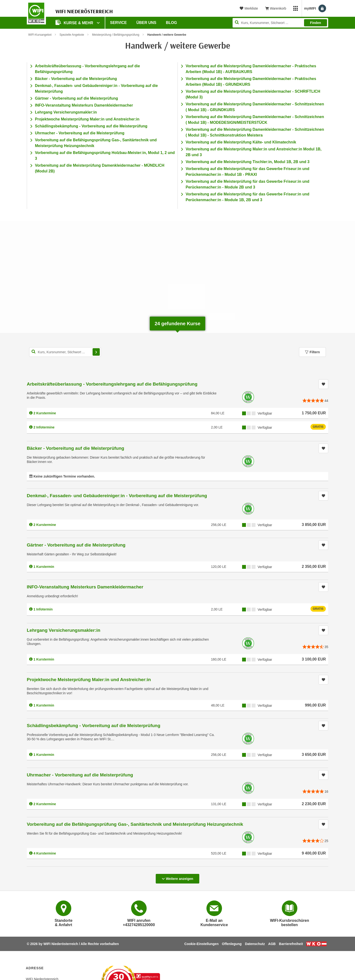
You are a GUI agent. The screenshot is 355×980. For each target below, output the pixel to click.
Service (118, 23)
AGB (272, 944)
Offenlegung (232, 944)
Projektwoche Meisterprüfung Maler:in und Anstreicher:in (87, 119)
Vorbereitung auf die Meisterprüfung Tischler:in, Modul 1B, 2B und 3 (248, 162)
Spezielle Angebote (72, 35)
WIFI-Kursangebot (40, 35)
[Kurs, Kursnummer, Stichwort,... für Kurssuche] (65, 352)
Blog (172, 23)
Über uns (146, 23)
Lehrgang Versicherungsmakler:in (66, 112)
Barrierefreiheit (291, 944)
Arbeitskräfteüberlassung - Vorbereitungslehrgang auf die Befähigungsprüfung (112, 384)
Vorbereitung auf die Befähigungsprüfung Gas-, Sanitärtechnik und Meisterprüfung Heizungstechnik (135, 824)
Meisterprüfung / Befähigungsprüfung (116, 35)
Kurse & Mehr (75, 22)
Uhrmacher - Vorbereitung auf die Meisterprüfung (80, 133)
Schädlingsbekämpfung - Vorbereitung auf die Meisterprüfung (91, 126)
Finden (316, 23)
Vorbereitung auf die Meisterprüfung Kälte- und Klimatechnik (241, 142)
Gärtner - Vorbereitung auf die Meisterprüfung (76, 98)
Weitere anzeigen (177, 877)
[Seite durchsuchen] (280, 23)
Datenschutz (255, 944)
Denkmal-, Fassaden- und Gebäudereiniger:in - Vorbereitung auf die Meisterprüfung (117, 496)
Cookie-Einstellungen (202, 944)
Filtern (312, 352)
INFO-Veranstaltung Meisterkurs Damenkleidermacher (84, 105)
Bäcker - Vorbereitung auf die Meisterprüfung (76, 79)
